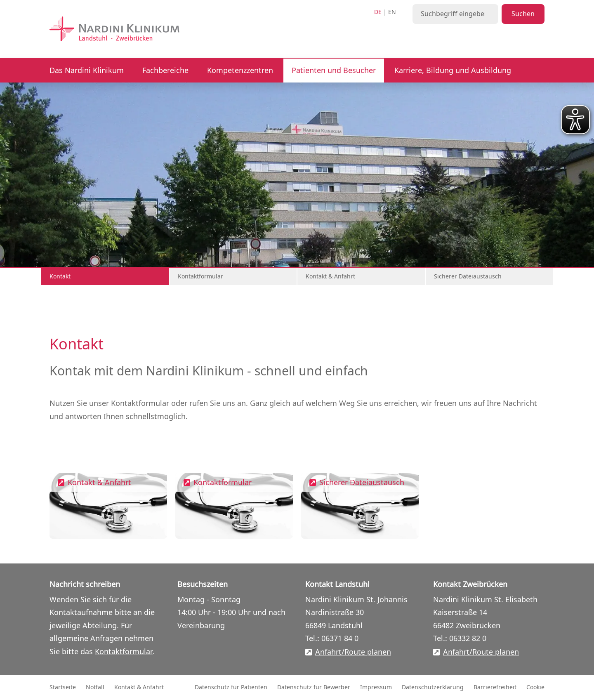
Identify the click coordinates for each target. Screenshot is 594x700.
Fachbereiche (165, 71)
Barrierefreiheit (495, 687)
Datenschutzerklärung (433, 687)
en (392, 12)
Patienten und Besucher (334, 71)
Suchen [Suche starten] (523, 14)
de (378, 12)
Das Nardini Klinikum (87, 71)
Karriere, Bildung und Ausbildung (453, 71)
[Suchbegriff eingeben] (455, 14)
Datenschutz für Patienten (231, 687)
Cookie (535, 687)
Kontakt (60, 277)
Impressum (376, 687)
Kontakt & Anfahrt (330, 277)
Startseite (63, 687)
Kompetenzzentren (240, 71)
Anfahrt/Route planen (353, 652)
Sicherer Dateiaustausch (468, 277)
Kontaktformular (200, 277)
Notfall (95, 687)
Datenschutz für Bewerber (314, 687)
